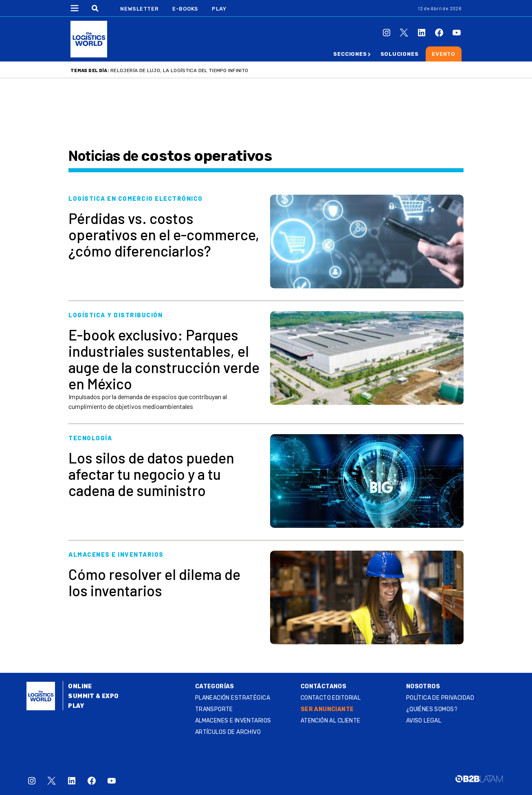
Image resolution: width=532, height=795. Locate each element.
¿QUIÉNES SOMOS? (432, 709)
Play (219, 9)
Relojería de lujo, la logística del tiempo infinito (179, 70)
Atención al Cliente (331, 721)
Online (80, 686)
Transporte (214, 709)
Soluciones (400, 54)
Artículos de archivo (228, 732)
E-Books (185, 9)
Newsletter (140, 9)
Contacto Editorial (331, 698)
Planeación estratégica (233, 698)
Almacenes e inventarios (233, 721)
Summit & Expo (93, 696)
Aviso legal (424, 721)
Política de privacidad (440, 698)
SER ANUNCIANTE (327, 709)
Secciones (350, 54)
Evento (444, 54)
